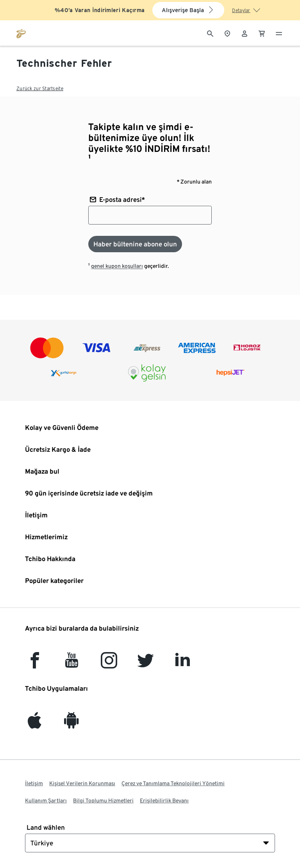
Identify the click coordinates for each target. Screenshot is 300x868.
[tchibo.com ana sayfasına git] (21, 33)
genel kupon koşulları (117, 266)
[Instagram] (109, 664)
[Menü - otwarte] (279, 33)
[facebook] (35, 664)
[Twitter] (146, 664)
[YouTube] (72, 664)
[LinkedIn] (182, 664)
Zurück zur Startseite (40, 88)
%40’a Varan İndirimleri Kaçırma (100, 10)
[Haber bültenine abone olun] (135, 244)
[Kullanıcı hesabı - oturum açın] (245, 33)
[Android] (71, 724)
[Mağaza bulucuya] (227, 33)
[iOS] (35, 724)
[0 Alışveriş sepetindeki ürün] (262, 33)
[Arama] (210, 33)
